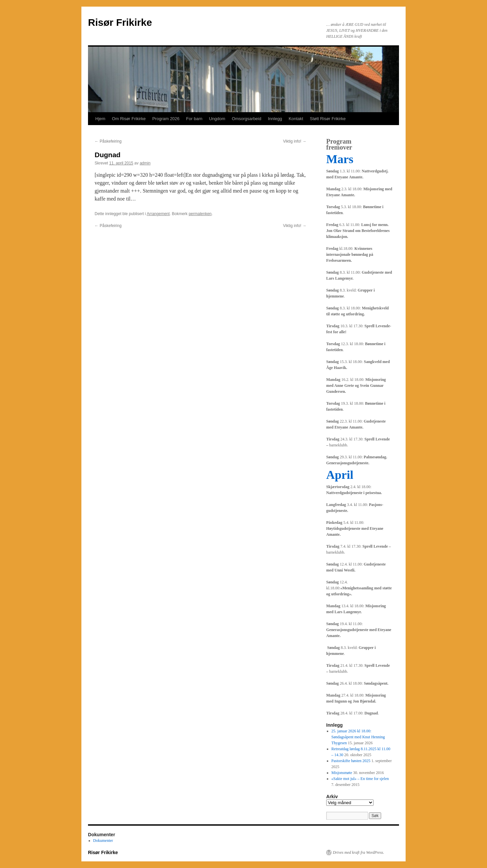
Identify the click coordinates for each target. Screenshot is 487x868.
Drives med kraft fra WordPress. (358, 852)
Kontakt (296, 119)
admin (145, 163)
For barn (194, 119)
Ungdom (217, 119)
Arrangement (158, 214)
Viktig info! (295, 141)
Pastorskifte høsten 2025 (351, 761)
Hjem (100, 119)
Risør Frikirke (120, 22)
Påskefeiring (108, 141)
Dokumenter (103, 841)
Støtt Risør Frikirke (328, 119)
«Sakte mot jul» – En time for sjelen (360, 779)
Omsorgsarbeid (247, 119)
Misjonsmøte (342, 773)
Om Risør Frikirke (129, 119)
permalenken (200, 214)
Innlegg (275, 119)
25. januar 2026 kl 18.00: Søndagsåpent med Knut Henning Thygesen (358, 737)
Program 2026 (166, 119)
